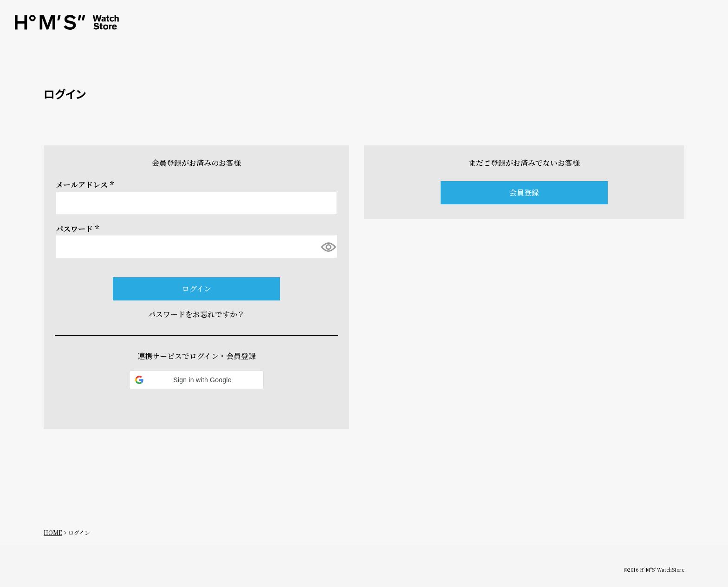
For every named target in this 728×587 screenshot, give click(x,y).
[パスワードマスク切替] (328, 247)
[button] (196, 380)
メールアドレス (86, 185)
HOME (53, 532)
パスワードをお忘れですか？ (196, 314)
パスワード (79, 229)
